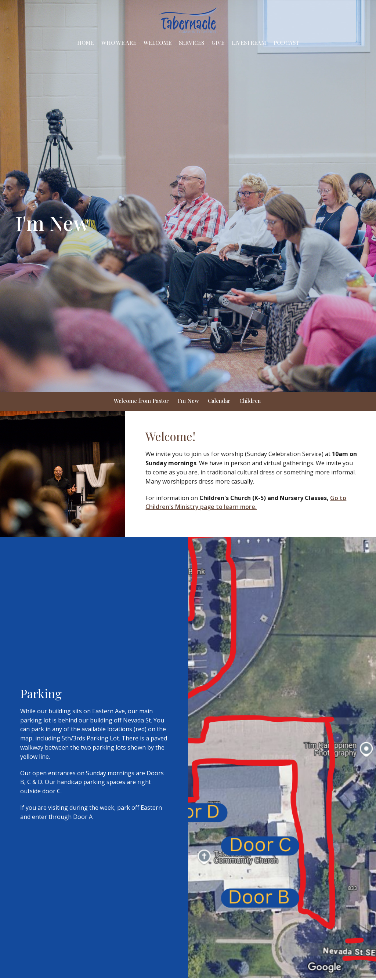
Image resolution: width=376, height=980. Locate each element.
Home (86, 43)
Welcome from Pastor (141, 401)
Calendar (219, 401)
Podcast (286, 43)
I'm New (188, 401)
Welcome (158, 43)
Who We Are (119, 43)
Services (191, 43)
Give (218, 43)
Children (250, 401)
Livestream (249, 43)
